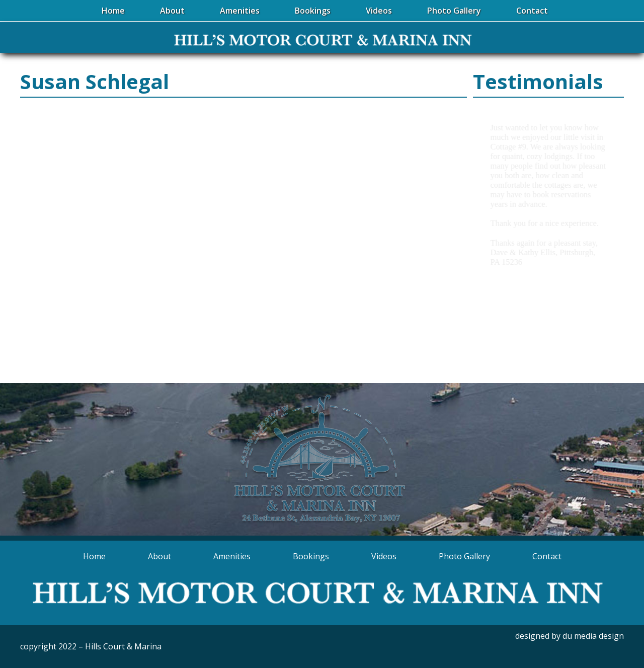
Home (94, 556)
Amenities (232, 556)
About (159, 556)
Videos (384, 556)
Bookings (311, 556)
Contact (547, 556)
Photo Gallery (464, 556)
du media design (593, 636)
